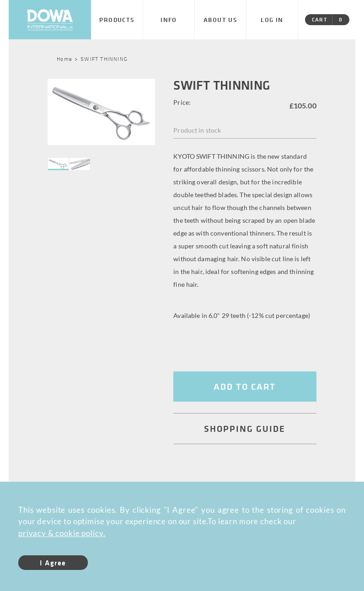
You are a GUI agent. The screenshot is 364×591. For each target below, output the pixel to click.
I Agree (53, 563)
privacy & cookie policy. (62, 533)
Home (64, 59)
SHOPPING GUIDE (245, 428)
